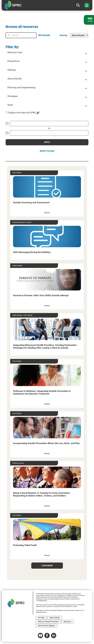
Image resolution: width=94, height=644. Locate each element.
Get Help (41, 618)
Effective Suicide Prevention (48, 622)
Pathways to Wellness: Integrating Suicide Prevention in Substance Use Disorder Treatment (42, 392)
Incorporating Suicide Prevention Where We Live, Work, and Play (46, 443)
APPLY (47, 142)
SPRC (16, 603)
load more (47, 565)
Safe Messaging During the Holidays (32, 252)
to (49, 128)
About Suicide (55, 618)
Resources (68, 622)
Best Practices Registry (47, 626)
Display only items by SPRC (22, 113)
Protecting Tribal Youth (25, 545)
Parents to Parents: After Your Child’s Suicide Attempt (41, 295)
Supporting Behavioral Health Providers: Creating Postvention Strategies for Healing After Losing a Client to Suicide (45, 346)
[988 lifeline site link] (89, 20)
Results (44, 35)
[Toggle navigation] (87, 5)
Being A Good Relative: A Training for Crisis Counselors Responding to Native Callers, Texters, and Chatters (42, 494)
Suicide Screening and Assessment (31, 202)
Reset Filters (47, 151)
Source (47, 213)
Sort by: (64, 35)
